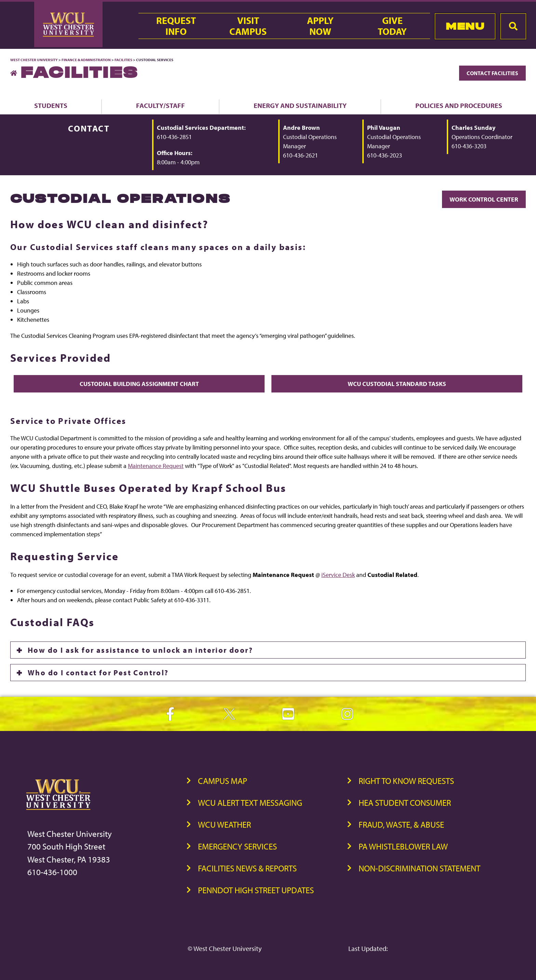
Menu (465, 26)
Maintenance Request (156, 466)
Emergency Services (237, 846)
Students (51, 105)
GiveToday (392, 26)
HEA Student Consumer (405, 803)
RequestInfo (176, 26)
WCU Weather (224, 824)
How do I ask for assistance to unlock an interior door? (140, 650)
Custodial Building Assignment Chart (139, 384)
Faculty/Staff (160, 105)
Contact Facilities (492, 73)
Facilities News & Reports (247, 868)
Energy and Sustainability (300, 105)
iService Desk (338, 575)
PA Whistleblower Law (403, 846)
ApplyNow (320, 26)
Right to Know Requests (406, 781)
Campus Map (223, 781)
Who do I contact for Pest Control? (98, 673)
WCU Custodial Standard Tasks (397, 384)
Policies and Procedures (459, 105)
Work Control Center (484, 199)
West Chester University (34, 60)
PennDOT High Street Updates (256, 890)
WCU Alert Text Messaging (250, 803)
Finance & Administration (86, 60)
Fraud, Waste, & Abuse (401, 824)
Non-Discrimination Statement (419, 868)
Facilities (123, 60)
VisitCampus (248, 26)
